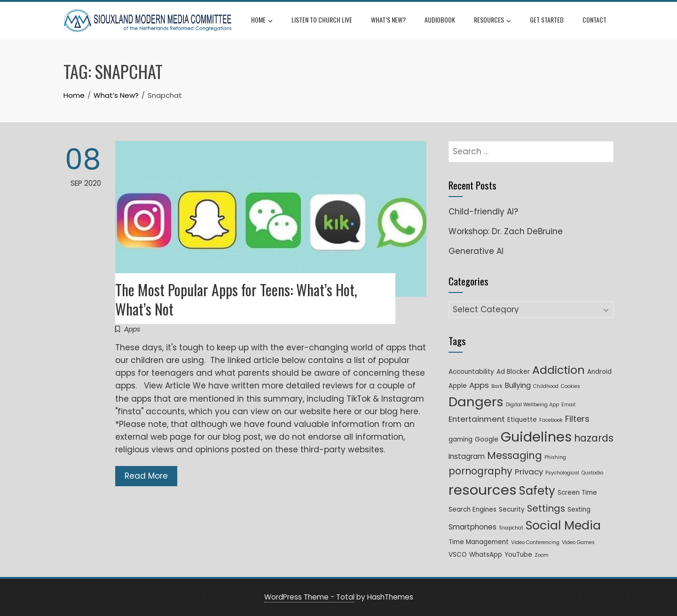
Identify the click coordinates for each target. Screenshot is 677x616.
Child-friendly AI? (483, 212)
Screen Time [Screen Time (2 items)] (577, 493)
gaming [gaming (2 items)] (461, 439)
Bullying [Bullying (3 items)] (518, 385)
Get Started (547, 20)
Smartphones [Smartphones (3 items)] (472, 527)
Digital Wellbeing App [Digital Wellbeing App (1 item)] (532, 405)
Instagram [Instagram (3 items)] (467, 456)
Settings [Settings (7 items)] (546, 508)
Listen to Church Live (322, 20)
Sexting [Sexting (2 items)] (579, 509)
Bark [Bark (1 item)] (497, 386)
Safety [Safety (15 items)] (537, 491)
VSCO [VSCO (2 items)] (458, 555)
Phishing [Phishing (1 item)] (555, 457)
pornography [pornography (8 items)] (480, 471)
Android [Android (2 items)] (599, 372)
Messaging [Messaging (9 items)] (515, 455)
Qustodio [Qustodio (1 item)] (592, 473)
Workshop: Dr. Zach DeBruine (506, 231)
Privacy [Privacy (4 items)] (529, 472)
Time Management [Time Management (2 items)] (479, 542)
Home (262, 21)
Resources (492, 21)
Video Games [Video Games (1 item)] (578, 542)
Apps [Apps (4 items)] (479, 385)
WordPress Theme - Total (309, 597)
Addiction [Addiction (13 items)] (559, 370)
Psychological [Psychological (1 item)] (562, 473)
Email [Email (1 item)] (568, 405)
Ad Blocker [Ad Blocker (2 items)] (513, 372)
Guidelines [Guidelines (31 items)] (536, 437)
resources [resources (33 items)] (483, 490)
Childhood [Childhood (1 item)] (546, 386)
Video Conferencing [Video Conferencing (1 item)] (535, 542)
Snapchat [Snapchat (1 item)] (511, 528)
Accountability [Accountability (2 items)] (471, 372)
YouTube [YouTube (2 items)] (518, 555)
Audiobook (440, 20)
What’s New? (388, 20)
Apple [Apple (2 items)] (458, 386)
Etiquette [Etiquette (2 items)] (522, 420)
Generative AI (476, 251)
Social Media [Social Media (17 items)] (563, 525)
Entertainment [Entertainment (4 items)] (477, 419)
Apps (132, 329)
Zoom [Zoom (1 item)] (542, 555)
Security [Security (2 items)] (512, 509)
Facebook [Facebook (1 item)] (551, 420)
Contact (594, 20)
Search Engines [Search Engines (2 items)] (472, 509)
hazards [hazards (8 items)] (594, 438)
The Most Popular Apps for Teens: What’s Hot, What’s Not (236, 299)
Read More (146, 476)
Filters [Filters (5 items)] (577, 419)
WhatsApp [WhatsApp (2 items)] (486, 555)
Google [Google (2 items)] (487, 439)
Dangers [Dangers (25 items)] (476, 402)
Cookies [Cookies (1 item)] (571, 386)
